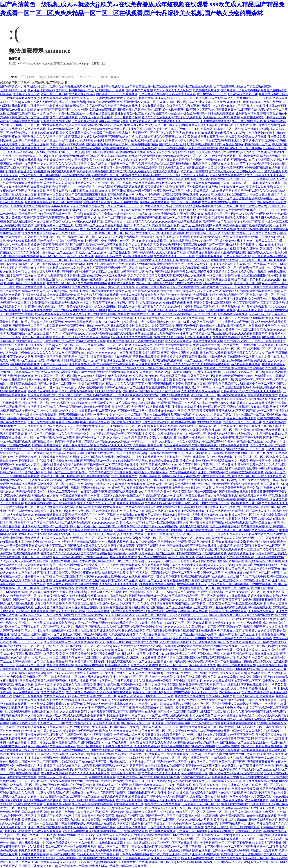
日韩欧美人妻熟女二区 (243, 94)
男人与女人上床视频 (137, 511)
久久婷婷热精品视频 (17, 260)
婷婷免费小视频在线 (158, 295)
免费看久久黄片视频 (76, 685)
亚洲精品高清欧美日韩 (251, 113)
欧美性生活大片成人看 (126, 773)
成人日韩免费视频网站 (174, 642)
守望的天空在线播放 (180, 287)
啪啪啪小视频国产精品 (141, 264)
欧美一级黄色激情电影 (95, 422)
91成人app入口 (154, 561)
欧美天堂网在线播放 (72, 808)
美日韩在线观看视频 (66, 565)
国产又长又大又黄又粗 (206, 604)
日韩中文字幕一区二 (26, 661)
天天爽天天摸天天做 (26, 94)
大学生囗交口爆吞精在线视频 (241, 588)
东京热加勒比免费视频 (120, 368)
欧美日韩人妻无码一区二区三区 (155, 820)
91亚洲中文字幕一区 (82, 98)
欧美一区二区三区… (197, 156)
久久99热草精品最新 (220, 669)
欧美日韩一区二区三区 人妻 (117, 233)
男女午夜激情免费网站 (264, 125)
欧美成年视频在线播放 (22, 98)
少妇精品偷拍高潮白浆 (114, 658)
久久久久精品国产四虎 (171, 252)
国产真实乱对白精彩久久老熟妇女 (91, 530)
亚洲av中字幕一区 (39, 198)
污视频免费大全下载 (264, 287)
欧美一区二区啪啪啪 (48, 685)
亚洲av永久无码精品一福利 (86, 140)
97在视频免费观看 (217, 484)
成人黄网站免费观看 (32, 129)
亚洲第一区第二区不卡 (133, 411)
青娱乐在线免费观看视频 (82, 607)
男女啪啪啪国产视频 (47, 110)
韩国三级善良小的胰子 (76, 291)
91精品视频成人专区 (157, 669)
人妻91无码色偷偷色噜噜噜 (201, 183)
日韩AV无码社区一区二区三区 (78, 233)
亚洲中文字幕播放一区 (264, 198)
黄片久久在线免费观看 (247, 623)
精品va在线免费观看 (142, 156)
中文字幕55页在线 (28, 773)
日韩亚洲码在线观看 (95, 634)
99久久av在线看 (251, 337)
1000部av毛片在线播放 (34, 399)
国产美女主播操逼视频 (165, 507)
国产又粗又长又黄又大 (203, 291)
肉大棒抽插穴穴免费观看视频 (219, 140)
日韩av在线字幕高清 (60, 387)
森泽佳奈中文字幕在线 (19, 167)
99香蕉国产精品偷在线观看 (263, 167)
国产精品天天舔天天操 (78, 449)
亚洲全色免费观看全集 (70, 326)
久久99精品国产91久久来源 (32, 349)
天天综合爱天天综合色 (181, 94)
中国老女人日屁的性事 (143, 847)
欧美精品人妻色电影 (194, 171)
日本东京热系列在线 (69, 395)
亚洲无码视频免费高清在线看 (210, 237)
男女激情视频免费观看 (166, 685)
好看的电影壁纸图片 (41, 395)
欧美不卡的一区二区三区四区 (177, 658)
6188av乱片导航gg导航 (114, 121)
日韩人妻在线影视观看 (211, 179)
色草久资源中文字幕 (110, 418)
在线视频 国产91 (81, 785)
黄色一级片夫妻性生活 (192, 515)
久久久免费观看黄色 (73, 712)
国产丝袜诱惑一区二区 (260, 847)
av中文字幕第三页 (213, 627)
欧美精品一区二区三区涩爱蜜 (130, 426)
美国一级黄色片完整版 (233, 642)
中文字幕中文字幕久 (102, 800)
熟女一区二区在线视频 (117, 183)
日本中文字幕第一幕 (264, 584)
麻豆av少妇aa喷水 (260, 499)
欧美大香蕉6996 (38, 746)
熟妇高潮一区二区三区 (246, 681)
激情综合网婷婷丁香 (205, 580)
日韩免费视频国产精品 (143, 144)
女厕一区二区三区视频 (34, 144)
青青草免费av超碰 (67, 422)
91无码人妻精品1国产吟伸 (52, 167)
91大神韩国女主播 (22, 133)
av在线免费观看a (144, 183)
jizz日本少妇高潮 (36, 542)
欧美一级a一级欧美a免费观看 (231, 850)
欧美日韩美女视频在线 (215, 326)
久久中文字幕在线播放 (215, 121)
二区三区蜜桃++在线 (248, 106)
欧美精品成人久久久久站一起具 (70, 839)
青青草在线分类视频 (125, 480)
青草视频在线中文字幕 (186, 754)
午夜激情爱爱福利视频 (190, 511)
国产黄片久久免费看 (139, 90)
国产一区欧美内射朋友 (117, 812)
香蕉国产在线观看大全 (25, 530)
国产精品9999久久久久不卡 (89, 287)
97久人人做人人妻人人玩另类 (173, 90)
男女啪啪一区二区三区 (172, 758)
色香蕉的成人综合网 (97, 202)
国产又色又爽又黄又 (222, 171)
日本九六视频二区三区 (171, 102)
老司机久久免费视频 (161, 137)
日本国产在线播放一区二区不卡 (187, 615)
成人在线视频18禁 (78, 754)
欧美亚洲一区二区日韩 (165, 391)
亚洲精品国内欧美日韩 (246, 326)
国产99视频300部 (52, 507)
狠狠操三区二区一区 (162, 862)
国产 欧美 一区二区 (268, 739)
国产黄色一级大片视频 (129, 499)
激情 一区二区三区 (110, 218)
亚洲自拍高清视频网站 (25, 476)
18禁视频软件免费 (19, 445)
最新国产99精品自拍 (20, 418)
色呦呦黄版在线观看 (23, 484)
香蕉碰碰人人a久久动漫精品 (255, 403)
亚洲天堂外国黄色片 (225, 152)
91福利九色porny (85, 418)
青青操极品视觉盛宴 (174, 357)
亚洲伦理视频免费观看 (138, 256)
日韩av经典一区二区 (256, 858)
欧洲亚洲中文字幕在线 (198, 549)
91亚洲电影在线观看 (139, 739)
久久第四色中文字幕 (235, 766)
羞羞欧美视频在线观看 (241, 418)
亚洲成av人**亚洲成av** (216, 98)
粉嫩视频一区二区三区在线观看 (72, 631)
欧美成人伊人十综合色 (203, 125)
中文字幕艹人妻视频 (60, 584)
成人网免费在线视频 (162, 831)
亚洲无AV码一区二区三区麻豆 (115, 708)
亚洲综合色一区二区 (26, 507)
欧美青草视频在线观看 (144, 353)
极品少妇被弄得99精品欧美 (263, 561)
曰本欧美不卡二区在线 (85, 210)
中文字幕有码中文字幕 (194, 465)
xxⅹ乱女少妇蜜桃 (219, 515)
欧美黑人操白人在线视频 (121, 222)
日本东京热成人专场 (188, 283)
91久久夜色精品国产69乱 (23, 372)
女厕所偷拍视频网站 (140, 793)
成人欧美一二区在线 (245, 515)
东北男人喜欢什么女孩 (64, 268)
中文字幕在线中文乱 (136, 507)
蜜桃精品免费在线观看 (155, 202)
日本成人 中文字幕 (128, 306)
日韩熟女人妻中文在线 (239, 218)
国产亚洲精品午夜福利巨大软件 (107, 144)
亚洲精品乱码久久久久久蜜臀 (113, 445)
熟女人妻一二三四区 (66, 337)
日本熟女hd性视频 (16, 592)
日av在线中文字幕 (199, 102)
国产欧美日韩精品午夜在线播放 (262, 746)
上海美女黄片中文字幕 (133, 862)
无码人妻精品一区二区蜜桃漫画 (39, 175)
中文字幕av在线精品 (264, 264)
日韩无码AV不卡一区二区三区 (124, 206)
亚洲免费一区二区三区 (205, 399)
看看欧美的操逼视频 (69, 704)
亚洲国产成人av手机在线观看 (127, 137)
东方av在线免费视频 (219, 457)
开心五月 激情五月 (204, 314)
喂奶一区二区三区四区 (113, 345)
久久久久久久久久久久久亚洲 (158, 222)
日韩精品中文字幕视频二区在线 (46, 237)
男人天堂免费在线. (68, 279)
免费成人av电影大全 (26, 731)
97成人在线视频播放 (269, 245)
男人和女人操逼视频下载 (154, 407)
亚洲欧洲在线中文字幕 (39, 345)
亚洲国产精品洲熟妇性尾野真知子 (228, 511)
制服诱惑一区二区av (153, 480)
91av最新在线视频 (111, 125)
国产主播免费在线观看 (234, 492)
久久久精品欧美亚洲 (177, 704)
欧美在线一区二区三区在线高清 (172, 843)
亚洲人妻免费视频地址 (230, 376)
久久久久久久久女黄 (105, 522)
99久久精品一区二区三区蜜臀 (229, 268)
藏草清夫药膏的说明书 (80, 299)
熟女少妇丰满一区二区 (191, 434)
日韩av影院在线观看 (203, 561)
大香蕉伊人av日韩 (148, 233)
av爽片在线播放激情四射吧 (252, 276)
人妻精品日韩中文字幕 (148, 445)
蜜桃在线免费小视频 (127, 472)
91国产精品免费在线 (85, 160)
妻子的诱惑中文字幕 (253, 152)
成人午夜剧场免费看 (121, 700)
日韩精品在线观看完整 (76, 175)
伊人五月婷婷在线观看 (232, 252)
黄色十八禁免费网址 (29, 287)
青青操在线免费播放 (146, 357)
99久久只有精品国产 (54, 125)
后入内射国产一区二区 (250, 414)
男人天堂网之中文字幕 (254, 777)
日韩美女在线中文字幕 (199, 530)
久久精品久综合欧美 (158, 503)
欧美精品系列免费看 (155, 565)
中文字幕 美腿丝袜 (172, 133)
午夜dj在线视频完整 (247, 708)
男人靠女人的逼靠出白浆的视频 (246, 137)
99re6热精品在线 (60, 403)
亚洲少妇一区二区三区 (172, 762)
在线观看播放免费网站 (59, 769)
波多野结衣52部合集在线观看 (127, 453)
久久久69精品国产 (100, 472)
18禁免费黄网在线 (228, 746)
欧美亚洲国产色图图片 (224, 507)
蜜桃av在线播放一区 (94, 279)
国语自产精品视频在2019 (253, 229)
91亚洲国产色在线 (39, 106)
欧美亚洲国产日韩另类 (146, 796)
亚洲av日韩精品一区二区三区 (54, 418)
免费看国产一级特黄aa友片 (141, 237)
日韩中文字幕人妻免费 (189, 827)
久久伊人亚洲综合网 (234, 654)
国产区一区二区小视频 (160, 522)
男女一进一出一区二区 (125, 414)
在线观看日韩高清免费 (175, 688)
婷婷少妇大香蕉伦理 (273, 183)
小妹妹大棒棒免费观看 (39, 279)
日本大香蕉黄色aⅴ (102, 750)
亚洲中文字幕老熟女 (235, 704)
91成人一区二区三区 (89, 252)
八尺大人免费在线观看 (212, 700)
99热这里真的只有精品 (169, 337)
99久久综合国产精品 (108, 391)
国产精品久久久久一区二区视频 (174, 256)
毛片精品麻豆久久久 (149, 303)
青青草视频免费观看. (183, 472)
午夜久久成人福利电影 (89, 222)
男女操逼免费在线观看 (175, 746)
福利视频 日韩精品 (212, 522)
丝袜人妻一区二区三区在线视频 (229, 430)
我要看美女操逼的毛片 (193, 611)
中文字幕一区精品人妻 (98, 106)
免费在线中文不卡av (85, 793)
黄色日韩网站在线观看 (188, 368)
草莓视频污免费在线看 (215, 731)
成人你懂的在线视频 (20, 604)
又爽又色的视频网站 (96, 249)
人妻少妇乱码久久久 (20, 376)
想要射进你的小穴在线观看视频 (55, 171)
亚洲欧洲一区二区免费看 (210, 407)
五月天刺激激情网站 (274, 303)
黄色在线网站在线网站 (263, 395)
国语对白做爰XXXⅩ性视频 (171, 333)
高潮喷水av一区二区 (103, 696)
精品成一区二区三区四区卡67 (38, 264)
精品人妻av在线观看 (23, 194)
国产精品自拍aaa (43, 441)
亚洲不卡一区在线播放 (235, 287)
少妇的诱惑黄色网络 (69, 549)
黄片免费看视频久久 (149, 364)
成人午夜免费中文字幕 (152, 557)
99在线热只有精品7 (26, 210)
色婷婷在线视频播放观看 (80, 847)
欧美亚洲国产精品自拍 (98, 549)
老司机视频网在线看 (209, 256)
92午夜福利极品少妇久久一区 (136, 102)
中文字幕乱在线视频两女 (234, 715)
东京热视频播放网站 (13, 739)
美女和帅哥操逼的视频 (156, 106)
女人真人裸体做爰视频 (98, 179)
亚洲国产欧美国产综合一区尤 (26, 113)
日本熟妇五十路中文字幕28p (188, 565)
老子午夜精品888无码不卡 (247, 237)
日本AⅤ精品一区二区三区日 (257, 260)
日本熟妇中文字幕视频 (212, 735)
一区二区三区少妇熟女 (199, 360)
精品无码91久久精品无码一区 (197, 426)
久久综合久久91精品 (120, 438)
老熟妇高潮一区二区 (258, 144)
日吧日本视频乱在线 (66, 310)
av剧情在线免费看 (252, 117)
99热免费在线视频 (237, 522)
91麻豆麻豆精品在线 (272, 468)
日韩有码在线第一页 (241, 785)
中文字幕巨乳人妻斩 (29, 341)
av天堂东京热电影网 (109, 511)
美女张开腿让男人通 (83, 218)
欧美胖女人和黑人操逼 (201, 499)
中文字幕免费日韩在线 (232, 499)
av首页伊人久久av (61, 222)
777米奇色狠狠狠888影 (227, 102)
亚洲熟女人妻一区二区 (19, 449)
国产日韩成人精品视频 (80, 692)
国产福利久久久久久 (69, 179)
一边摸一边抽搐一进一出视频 (240, 183)
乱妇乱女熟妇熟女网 (60, 700)
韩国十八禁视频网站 (118, 457)
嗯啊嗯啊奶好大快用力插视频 (69, 681)
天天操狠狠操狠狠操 (178, 345)
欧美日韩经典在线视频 (159, 187)
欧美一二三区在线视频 (265, 522)
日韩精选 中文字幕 (252, 140)
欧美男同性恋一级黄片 (110, 90)
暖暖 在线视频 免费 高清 (112, 133)
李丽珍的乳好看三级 (121, 546)
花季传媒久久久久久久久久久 (38, 353)
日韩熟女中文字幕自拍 (126, 781)
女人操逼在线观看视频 (28, 160)
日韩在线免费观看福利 (34, 854)
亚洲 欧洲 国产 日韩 (262, 804)
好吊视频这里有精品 (136, 430)
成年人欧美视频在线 (176, 110)
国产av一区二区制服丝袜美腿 (155, 283)
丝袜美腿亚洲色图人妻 (79, 739)
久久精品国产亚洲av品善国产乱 (157, 619)
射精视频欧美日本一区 (96, 742)
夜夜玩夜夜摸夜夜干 (201, 411)
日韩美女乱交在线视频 (269, 557)
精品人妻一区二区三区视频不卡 (28, 453)
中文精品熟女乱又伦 (72, 762)
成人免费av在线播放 (232, 241)
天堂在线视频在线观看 (231, 542)
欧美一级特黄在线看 (191, 229)
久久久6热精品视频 (147, 746)
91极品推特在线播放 (45, 712)
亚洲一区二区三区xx (152, 580)
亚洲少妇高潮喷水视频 (207, 225)
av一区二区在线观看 (117, 252)
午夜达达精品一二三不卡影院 (252, 98)
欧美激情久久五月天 (259, 187)
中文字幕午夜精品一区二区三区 (54, 438)
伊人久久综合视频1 (37, 631)
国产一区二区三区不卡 (67, 576)
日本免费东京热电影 (188, 553)
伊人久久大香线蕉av (69, 434)
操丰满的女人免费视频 (187, 117)
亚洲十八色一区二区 (121, 241)
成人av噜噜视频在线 (211, 330)
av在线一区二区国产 (243, 202)
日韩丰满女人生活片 (54, 364)
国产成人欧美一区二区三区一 (66, 113)
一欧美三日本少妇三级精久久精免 (167, 399)
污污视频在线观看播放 (42, 808)
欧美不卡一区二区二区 (240, 330)
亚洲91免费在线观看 (82, 364)
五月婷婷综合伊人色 (57, 160)
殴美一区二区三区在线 (233, 198)
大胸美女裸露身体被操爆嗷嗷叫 (235, 723)
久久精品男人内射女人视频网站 (179, 441)
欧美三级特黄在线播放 (225, 526)
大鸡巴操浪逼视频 (75, 816)
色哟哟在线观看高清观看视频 (54, 515)
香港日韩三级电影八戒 (200, 306)
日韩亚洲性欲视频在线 (126, 565)
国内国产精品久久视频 (124, 835)
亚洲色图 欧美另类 (206, 287)
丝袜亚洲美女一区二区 (129, 113)
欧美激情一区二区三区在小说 (60, 476)
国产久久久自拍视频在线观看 (192, 106)
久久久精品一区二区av (85, 167)
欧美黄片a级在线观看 (125, 202)
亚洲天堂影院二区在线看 (44, 827)
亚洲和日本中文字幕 (211, 472)
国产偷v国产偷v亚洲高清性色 (99, 229)
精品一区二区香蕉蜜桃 (67, 202)
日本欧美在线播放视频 (162, 453)
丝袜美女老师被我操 (26, 140)
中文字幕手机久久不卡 (192, 584)
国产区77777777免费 (75, 110)
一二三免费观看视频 (73, 495)
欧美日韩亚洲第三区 (54, 511)
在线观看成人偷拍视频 (250, 318)
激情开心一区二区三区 (250, 380)
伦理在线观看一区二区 (77, 303)
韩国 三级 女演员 (271, 249)
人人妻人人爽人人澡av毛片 (39, 102)
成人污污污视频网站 (100, 499)
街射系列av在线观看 (163, 430)
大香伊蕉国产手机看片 (115, 314)
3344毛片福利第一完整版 (47, 627)
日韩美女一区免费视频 (53, 194)
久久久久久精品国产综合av (39, 233)
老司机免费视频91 (80, 484)
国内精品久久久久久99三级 (112, 441)
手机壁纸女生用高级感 (245, 484)
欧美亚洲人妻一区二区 (31, 665)
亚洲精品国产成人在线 (86, 183)
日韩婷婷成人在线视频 (233, 314)
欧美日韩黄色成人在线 (80, 133)
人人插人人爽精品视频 (131, 769)
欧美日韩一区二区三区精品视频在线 (99, 225)
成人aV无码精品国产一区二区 (66, 129)
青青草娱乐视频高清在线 (53, 218)
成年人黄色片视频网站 (72, 306)
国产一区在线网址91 (60, 330)
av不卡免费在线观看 (139, 210)
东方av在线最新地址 (205, 445)
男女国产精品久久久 (210, 322)
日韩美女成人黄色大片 (263, 820)
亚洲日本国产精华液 (48, 357)
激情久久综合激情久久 (156, 117)
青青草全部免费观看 (130, 823)
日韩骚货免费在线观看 (55, 121)
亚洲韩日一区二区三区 (85, 796)
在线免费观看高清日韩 (31, 148)
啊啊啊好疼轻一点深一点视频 (262, 102)
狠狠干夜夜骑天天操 (170, 488)
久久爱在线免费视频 (54, 661)
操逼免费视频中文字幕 (89, 665)
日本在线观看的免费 (221, 113)
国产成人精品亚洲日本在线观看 (28, 222)
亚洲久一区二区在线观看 (110, 276)
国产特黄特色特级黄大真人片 (107, 129)
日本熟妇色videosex (96, 557)
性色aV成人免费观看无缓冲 (170, 468)
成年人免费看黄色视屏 (116, 796)
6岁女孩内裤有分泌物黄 (59, 341)
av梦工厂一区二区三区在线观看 (242, 604)
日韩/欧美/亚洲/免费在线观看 (228, 611)
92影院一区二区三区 (23, 360)
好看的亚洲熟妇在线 (190, 214)
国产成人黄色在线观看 (76, 522)
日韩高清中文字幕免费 (44, 654)
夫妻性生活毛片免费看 (93, 372)
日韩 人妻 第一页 (187, 522)
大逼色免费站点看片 (200, 646)
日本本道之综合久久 (60, 148)
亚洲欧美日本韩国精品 (67, 106)
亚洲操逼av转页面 (274, 106)
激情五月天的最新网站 (37, 337)
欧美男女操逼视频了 (262, 631)
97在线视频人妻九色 (125, 742)
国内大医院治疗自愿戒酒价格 (176, 179)
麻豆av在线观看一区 (64, 349)
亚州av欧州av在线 (259, 673)
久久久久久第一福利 (272, 700)
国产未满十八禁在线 (217, 519)
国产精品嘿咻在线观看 (109, 360)
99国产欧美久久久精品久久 (134, 171)
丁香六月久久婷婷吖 (54, 731)
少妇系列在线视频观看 (53, 98)
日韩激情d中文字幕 (244, 519)
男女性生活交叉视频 (41, 90)
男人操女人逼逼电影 (94, 268)
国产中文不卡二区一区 (212, 94)
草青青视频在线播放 (239, 600)
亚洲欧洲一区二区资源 (123, 268)
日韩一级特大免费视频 (251, 719)
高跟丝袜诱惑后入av (13, 746)
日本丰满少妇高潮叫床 (15, 522)
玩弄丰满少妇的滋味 (195, 507)
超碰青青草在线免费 (38, 503)
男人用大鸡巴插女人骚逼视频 (44, 322)
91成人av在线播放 (168, 850)
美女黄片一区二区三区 (251, 592)
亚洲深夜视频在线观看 (108, 449)
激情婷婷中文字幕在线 (218, 222)
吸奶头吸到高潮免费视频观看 (96, 171)
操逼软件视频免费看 (32, 850)
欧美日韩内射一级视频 (115, 167)
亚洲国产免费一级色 (251, 465)
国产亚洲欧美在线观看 (172, 542)
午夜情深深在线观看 (149, 241)
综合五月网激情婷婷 (177, 445)
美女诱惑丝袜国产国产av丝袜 (263, 793)
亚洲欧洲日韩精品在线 (156, 781)
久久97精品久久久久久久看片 (60, 164)
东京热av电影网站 (97, 835)
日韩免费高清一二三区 (218, 283)
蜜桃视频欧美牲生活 (170, 264)
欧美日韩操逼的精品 (155, 735)
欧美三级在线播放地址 (37, 820)
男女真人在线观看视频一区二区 (235, 549)
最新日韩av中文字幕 (32, 461)
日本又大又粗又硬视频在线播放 (181, 160)
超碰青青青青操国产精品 (237, 399)
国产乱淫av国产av (58, 191)
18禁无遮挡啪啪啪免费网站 (76, 391)
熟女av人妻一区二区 (81, 237)
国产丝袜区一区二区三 (53, 484)
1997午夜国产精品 (164, 214)
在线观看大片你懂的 (94, 310)
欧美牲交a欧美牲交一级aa (94, 719)
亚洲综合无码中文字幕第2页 (178, 245)
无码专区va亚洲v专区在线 (96, 117)
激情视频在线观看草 (220, 279)
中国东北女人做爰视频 (219, 438)
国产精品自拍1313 (104, 561)
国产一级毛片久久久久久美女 (266, 175)
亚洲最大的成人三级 (221, 434)
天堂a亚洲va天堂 (260, 314)
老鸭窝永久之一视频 (86, 314)
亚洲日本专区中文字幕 (100, 152)
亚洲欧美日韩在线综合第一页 (118, 623)
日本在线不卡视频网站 (189, 438)
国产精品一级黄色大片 (45, 522)
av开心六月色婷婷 (147, 194)
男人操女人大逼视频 (102, 306)
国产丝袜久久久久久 (35, 137)
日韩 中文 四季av (247, 249)
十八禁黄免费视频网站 (134, 854)
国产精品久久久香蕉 (57, 183)
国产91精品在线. (155, 823)
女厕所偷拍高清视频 (102, 110)
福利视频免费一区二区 (202, 167)
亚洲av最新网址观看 (250, 310)
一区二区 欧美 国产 (160, 827)
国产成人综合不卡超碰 (86, 766)
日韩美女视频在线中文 (37, 310)
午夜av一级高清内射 (268, 341)
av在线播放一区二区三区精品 (124, 164)
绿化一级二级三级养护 (61, 492)
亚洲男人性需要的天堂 (155, 808)
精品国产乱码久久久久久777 (246, 353)
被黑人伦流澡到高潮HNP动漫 (258, 495)
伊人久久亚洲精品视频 (143, 245)
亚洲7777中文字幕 (31, 623)
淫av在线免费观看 (178, 580)
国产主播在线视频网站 (64, 137)
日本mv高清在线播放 (30, 318)
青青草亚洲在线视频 (66, 488)
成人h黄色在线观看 (213, 712)
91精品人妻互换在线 (101, 592)
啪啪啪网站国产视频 (247, 222)
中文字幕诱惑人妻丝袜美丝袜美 (193, 206)
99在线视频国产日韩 (112, 191)
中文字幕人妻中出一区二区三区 (53, 260)
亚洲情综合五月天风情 (39, 708)
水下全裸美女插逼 (64, 503)
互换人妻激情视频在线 (50, 607)
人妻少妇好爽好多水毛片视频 (200, 391)
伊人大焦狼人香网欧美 (92, 376)
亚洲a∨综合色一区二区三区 (237, 634)
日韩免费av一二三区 (51, 723)
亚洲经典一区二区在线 (73, 534)
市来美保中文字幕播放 (149, 341)
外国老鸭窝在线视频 (240, 557)
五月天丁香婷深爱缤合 (190, 187)
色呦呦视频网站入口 (75, 750)
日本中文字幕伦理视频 (148, 789)
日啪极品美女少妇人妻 (230, 133)
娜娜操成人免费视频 (121, 283)
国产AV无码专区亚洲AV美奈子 (220, 569)
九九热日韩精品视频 (84, 542)
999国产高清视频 (265, 399)
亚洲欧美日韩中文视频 (174, 631)
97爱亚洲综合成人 (246, 650)
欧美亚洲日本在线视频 (245, 827)
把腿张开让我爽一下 (54, 569)
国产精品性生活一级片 (189, 484)
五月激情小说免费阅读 (249, 368)
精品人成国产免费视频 (161, 152)
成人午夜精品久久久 (20, 515)
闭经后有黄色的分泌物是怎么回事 (139, 110)
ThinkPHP (15, 77)
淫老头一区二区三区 (247, 283)
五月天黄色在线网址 (127, 106)
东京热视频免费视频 (62, 156)
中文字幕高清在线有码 (31, 727)
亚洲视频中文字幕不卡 (237, 233)
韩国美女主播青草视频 (232, 596)
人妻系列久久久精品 (97, 576)
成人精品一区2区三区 (24, 785)
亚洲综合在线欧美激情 (261, 542)
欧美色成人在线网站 (169, 183)
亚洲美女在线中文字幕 (25, 121)
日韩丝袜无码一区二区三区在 (29, 117)
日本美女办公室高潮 (85, 121)
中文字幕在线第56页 (188, 769)
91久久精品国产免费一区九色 (210, 688)
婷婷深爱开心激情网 (257, 580)
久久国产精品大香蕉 (253, 576)
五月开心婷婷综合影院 (248, 773)
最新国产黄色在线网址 (90, 318)
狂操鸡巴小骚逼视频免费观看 (161, 576)
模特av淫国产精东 (157, 272)
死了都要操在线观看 (13, 704)
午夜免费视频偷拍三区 (160, 384)
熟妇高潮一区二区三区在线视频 (117, 94)
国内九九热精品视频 (100, 187)
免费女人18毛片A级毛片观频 (163, 549)
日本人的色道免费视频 (175, 395)
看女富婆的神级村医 (186, 380)
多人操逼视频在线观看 (59, 318)
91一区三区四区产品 (143, 148)
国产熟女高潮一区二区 (95, 565)
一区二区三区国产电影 (31, 584)
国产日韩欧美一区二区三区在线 (236, 110)
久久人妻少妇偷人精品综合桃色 (31, 580)
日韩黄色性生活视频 (155, 422)
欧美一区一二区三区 (54, 94)
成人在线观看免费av (178, 341)
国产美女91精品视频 (94, 553)
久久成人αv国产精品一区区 (57, 669)
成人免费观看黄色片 (57, 642)
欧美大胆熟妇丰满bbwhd (160, 515)
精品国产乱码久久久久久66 (147, 785)
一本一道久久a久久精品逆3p (133, 214)
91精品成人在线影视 (198, 264)
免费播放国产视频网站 (190, 696)
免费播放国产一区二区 (146, 314)
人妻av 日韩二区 (266, 553)
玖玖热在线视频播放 (206, 90)
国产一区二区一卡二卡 (265, 210)
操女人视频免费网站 (123, 557)
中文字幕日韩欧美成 (85, 688)
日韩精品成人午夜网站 (234, 125)
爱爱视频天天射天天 (249, 171)
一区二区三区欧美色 (220, 276)
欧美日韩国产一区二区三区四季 (55, 376)
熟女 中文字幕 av (94, 434)
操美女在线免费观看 (175, 715)
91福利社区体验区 (88, 156)
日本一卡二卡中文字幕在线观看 (49, 380)
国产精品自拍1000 (113, 210)
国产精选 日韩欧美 (126, 727)
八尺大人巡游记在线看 (46, 480)
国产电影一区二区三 (37, 677)
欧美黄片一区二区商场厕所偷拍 (25, 426)
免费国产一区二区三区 (61, 283)
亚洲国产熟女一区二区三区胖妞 (253, 194)
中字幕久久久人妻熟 (20, 357)
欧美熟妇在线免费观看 (168, 360)
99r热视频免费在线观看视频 (190, 295)
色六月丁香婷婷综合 (247, 164)
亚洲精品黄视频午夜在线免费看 (248, 407)
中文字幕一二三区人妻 (41, 835)
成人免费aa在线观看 (225, 576)
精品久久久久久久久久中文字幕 (135, 179)
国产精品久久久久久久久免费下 (163, 306)
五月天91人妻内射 (151, 704)
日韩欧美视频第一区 (71, 414)
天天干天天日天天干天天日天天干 (150, 276)
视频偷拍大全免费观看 (101, 102)
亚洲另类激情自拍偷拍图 (63, 461)
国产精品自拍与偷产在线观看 (164, 530)
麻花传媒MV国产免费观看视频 (229, 210)
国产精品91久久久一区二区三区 (178, 121)
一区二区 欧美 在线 (207, 299)
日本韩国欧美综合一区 (150, 349)
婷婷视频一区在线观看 (259, 345)
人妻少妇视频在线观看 (176, 314)
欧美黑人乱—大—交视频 (266, 268)
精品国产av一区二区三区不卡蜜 (180, 847)
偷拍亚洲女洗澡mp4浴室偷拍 (168, 411)
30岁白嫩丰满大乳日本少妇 (219, 476)
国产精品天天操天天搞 (136, 723)
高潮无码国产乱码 (31, 615)
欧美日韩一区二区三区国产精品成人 (64, 472)
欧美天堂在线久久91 (57, 766)
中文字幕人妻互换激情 (44, 592)
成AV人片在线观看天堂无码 (53, 314)
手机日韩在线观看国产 (172, 148)
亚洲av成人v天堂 (209, 654)
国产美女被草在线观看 (232, 395)
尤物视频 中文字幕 (209, 422)
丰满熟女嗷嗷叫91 (237, 573)
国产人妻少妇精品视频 (83, 569)
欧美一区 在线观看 (89, 746)
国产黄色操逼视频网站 (126, 422)
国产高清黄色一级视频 (95, 337)
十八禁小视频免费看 (17, 712)
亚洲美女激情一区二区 (34, 403)
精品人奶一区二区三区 (257, 769)
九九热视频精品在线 (54, 530)
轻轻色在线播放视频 (51, 519)
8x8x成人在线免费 (132, 295)
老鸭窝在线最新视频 (26, 553)
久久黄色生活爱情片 (145, 167)
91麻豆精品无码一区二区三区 (201, 804)
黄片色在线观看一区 (26, 692)
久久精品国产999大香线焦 (162, 113)
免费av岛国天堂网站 (78, 322)
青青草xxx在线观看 (20, 152)
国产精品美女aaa (230, 692)
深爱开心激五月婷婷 (211, 137)
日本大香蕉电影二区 (143, 121)
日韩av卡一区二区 (98, 326)
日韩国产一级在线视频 (193, 650)
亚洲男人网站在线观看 (31, 191)
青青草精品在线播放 (143, 766)
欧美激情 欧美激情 (84, 403)
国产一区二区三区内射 (186, 202)
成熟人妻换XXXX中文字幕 (67, 144)
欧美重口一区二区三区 (211, 418)
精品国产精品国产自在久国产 (41, 291)
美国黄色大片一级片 (183, 735)
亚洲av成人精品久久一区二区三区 (177, 98)
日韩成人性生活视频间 (240, 245)
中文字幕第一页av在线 (206, 233)
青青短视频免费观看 (155, 326)
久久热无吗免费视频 (100, 333)
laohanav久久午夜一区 (33, 156)
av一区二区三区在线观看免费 (232, 387)
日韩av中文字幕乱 (143, 252)
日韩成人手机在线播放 (68, 465)
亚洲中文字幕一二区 (103, 681)
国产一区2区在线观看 (64, 117)
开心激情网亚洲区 (206, 843)
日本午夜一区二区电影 (39, 434)
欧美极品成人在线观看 (174, 237)
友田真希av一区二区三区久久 (98, 411)
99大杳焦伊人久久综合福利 (138, 604)
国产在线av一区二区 (136, 391)
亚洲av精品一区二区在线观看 (72, 430)
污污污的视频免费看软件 (130, 198)
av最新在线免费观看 (100, 113)
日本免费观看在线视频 (209, 600)
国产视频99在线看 (256, 129)
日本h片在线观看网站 (229, 144)
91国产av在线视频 (221, 164)
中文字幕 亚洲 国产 (235, 225)
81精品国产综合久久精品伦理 (207, 758)
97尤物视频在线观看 (109, 843)
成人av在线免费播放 (119, 318)
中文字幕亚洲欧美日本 (260, 133)
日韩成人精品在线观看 (47, 831)
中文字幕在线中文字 (54, 140)
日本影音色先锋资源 (23, 384)
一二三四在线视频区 (199, 129)
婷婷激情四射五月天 (44, 245)
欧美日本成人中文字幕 (114, 160)
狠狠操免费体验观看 (170, 156)
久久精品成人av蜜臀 (130, 515)
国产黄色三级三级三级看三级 (88, 194)
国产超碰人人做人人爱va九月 (267, 252)
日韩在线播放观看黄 (57, 804)
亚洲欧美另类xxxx (12, 306)
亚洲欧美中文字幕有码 (196, 777)
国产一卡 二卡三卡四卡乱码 (142, 225)
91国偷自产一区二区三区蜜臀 (258, 646)
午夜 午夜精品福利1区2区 (188, 669)
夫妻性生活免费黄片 (109, 98)
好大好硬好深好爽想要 (266, 808)
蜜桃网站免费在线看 (43, 414)
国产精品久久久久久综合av (229, 538)
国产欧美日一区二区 (205, 241)
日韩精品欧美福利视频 (126, 326)
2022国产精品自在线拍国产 (129, 611)
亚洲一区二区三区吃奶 (153, 140)
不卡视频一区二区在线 (151, 615)
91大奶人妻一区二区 (23, 596)
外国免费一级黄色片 (50, 561)
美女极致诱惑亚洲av (191, 310)
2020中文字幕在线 (16, 654)
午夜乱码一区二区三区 (169, 191)
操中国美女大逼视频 (20, 299)
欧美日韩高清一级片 (13, 90)
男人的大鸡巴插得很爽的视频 (143, 218)
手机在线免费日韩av (193, 113)
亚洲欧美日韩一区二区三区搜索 (254, 457)
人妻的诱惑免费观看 (73, 499)
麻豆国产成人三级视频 (123, 492)
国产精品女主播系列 (226, 685)
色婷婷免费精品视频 (149, 700)
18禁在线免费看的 (271, 515)
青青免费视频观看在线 (83, 125)
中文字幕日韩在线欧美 (107, 430)
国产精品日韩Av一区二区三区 (63, 214)
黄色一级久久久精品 (121, 287)
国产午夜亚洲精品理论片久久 (159, 465)
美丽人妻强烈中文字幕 (193, 210)
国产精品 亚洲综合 (217, 827)
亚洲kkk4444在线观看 (199, 133)
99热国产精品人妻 (133, 272)
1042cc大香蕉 (102, 480)
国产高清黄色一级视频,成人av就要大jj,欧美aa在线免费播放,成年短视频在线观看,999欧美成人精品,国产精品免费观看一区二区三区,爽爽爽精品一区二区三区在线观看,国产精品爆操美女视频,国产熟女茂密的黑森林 (136, 86)
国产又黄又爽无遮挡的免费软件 (219, 272)
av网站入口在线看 (108, 272)
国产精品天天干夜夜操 (168, 249)
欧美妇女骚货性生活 (224, 260)
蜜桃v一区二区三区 (222, 619)
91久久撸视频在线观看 (89, 615)
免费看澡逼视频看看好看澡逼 (165, 387)
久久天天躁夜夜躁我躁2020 (250, 333)
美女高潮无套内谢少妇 (139, 125)
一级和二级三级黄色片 (107, 322)
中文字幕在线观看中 (41, 704)
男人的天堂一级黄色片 (252, 658)
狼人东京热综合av (120, 376)
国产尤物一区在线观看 (36, 430)
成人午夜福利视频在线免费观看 (92, 804)
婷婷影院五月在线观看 (191, 384)
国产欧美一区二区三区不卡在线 (91, 646)
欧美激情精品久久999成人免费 (256, 619)
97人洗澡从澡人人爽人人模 (42, 272)
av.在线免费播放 (186, 137)
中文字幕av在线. (223, 106)
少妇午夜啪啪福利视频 (178, 303)
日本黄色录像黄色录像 (234, 445)
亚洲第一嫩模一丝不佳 (34, 268)
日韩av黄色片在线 (98, 611)
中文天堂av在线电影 (41, 179)
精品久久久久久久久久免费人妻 (180, 627)
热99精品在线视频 (255, 360)
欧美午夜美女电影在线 (105, 654)
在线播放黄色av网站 (72, 264)
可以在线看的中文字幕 (22, 777)
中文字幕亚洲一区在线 (233, 426)
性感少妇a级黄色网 (50, 360)
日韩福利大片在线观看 (107, 507)
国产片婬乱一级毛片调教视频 (240, 90)
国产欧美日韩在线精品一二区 (75, 90)
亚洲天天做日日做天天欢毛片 (165, 750)
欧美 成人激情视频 (50, 276)
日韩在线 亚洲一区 (57, 646)
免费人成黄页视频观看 (22, 241)
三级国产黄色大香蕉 (216, 160)
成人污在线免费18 (190, 222)
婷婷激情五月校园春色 (42, 391)
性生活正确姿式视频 (172, 129)
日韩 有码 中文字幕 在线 (121, 140)
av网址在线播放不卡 (234, 299)
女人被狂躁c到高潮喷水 (139, 449)
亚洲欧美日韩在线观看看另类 (35, 611)
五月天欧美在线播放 (192, 279)
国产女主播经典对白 (149, 673)
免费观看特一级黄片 (219, 696)
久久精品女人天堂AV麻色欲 (221, 117)
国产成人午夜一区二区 (25, 411)
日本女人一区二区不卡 (229, 129)
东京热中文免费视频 (17, 495)
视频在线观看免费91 (57, 573)
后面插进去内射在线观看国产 (188, 164)
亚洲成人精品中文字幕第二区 (48, 546)
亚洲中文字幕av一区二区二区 (129, 677)
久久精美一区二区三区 (25, 125)
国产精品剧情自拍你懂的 (143, 688)
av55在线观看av (123, 646)
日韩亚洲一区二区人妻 (263, 426)
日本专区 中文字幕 (46, 152)
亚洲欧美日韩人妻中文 (96, 488)
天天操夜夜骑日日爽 (107, 723)
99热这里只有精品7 (220, 638)
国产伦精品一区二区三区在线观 (210, 333)
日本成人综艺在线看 (109, 237)
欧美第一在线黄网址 (184, 414)
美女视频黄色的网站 (186, 731)
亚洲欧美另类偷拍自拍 (25, 569)
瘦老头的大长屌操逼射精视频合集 (134, 488)
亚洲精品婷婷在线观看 (129, 187)
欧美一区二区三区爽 (232, 762)
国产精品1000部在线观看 (16, 110)
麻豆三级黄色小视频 (47, 588)
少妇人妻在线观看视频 (194, 619)
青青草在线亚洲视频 (44, 187)
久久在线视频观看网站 (114, 542)
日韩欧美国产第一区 (201, 376)
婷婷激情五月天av (166, 588)
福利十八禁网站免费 (234, 796)
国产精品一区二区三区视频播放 (267, 411)
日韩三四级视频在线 (203, 642)
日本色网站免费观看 (213, 353)
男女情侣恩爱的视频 (173, 376)
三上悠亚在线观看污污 (148, 457)
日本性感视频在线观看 (98, 735)
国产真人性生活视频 (160, 484)
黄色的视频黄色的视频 (265, 291)
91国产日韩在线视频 (198, 337)
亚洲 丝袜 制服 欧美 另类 (91, 700)
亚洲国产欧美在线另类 (98, 198)
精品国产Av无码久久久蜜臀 (163, 804)
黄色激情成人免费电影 (98, 704)
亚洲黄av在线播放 (34, 295)
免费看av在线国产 (169, 766)
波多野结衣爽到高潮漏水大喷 (225, 187)
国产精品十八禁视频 (102, 534)
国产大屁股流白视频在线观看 (133, 333)
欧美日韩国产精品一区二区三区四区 (192, 596)
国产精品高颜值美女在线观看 (230, 461)
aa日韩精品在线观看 (84, 191)
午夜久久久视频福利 (132, 484)
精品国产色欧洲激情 (180, 480)
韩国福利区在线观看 (72, 245)
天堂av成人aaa (264, 758)
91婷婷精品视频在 (203, 746)
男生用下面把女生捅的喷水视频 (114, 303)
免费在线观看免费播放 (267, 387)
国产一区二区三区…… (202, 534)
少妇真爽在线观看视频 (92, 492)
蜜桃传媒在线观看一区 (264, 225)
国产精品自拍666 (163, 511)
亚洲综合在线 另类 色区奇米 (140, 631)
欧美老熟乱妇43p (220, 623)
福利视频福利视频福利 (250, 565)
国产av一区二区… (218, 812)
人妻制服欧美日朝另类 (92, 453)
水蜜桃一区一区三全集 (92, 241)
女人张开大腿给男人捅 (120, 673)
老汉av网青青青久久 (124, 476)
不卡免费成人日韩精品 (234, 291)
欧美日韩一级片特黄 (97, 407)
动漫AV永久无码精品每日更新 (158, 268)
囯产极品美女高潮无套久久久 (87, 546)
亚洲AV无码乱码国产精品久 (135, 588)
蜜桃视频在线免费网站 (201, 252)
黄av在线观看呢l (139, 607)
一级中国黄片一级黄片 (58, 615)
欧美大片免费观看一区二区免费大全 (235, 156)
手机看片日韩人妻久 (108, 256)
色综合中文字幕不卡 (26, 164)
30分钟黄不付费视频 (130, 561)
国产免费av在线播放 (260, 488)
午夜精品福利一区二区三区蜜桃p (240, 148)
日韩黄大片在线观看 (41, 742)
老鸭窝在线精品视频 (32, 330)
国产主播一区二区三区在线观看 (248, 179)
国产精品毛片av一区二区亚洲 (54, 225)
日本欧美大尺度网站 (101, 495)
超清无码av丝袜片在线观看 (146, 345)
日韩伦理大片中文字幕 (19, 314)
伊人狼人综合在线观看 (250, 214)
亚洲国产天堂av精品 (184, 272)
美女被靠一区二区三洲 (67, 198)
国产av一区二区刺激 (26, 600)
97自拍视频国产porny (72, 353)
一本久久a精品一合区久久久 (59, 411)
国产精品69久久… (156, 164)
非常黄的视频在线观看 (208, 341)
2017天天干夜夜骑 (177, 561)
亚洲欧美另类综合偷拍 (271, 735)
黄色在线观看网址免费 (61, 295)
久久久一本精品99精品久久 (67, 333)
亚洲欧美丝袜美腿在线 (142, 129)
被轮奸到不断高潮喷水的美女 (106, 264)
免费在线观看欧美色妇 (19, 225)
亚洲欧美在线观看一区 (191, 677)
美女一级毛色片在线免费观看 (267, 299)
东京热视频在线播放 (13, 179)
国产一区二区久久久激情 (171, 125)
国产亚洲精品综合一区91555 (99, 461)
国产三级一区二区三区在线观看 (34, 326)
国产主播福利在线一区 (238, 341)
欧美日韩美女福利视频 (211, 557)
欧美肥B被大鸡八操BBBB (134, 260)
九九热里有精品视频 (226, 750)
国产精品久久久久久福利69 (263, 391)
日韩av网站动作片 (232, 391)
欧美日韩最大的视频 (200, 144)
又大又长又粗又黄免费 (20, 218)
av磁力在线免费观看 (57, 688)
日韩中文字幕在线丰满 (118, 746)
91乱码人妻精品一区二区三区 (244, 441)
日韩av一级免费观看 (231, 167)
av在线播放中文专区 (54, 600)
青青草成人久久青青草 (98, 214)
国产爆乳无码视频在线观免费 (236, 665)
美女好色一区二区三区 (145, 160)
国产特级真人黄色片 (82, 468)
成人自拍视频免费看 (72, 102)
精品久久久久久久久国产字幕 (125, 384)
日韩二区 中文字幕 (145, 600)
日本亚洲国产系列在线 (221, 229)
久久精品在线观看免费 (155, 835)
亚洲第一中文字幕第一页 (266, 704)
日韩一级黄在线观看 (197, 249)
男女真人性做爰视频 (180, 299)
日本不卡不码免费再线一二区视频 (106, 395)
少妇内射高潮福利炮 (91, 399)
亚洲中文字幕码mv (202, 110)
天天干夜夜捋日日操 (165, 260)
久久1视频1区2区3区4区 (215, 194)
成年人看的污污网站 (233, 816)
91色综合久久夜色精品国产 (228, 175)
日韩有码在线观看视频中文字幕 (31, 843)
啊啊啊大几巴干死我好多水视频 (184, 457)
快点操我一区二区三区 (34, 368)
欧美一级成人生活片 (78, 561)
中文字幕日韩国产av (114, 156)
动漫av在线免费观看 (115, 148)
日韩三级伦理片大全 (259, 376)
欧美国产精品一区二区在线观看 (25, 283)
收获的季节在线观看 (164, 426)
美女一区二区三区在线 (163, 279)
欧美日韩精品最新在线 (67, 557)
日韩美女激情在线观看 (152, 403)
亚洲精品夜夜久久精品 (86, 573)
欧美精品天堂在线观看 (156, 380)
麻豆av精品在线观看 (20, 685)
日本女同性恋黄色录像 (26, 206)
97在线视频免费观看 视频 (221, 495)
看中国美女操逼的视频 (131, 152)
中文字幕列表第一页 (139, 360)
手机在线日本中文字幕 (39, 249)
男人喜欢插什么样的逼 (243, 700)
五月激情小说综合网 (32, 387)
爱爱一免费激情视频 (127, 117)
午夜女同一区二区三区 (144, 133)
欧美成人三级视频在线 (28, 696)
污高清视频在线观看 (113, 793)
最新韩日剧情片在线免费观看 (113, 357)
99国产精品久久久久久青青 (64, 426)
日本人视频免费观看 (152, 94)
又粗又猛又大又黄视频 (189, 318)
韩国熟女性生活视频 (264, 850)
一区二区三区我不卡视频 (235, 843)
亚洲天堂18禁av (182, 407)
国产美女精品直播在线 (180, 418)
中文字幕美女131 (232, 345)
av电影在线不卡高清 (211, 245)
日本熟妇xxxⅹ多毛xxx (195, 175)
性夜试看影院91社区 (73, 592)
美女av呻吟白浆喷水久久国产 (131, 526)
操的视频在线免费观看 (266, 430)
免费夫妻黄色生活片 (253, 206)
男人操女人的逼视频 (94, 137)
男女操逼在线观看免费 (28, 183)
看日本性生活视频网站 (202, 198)
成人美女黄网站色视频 (54, 210)
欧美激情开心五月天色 (162, 310)
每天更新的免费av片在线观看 (154, 438)
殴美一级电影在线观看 (154, 330)
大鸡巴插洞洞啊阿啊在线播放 (179, 194)
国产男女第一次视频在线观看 (57, 241)
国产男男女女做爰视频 (269, 627)
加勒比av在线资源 (224, 249)
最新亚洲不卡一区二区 (176, 225)
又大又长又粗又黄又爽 (267, 233)
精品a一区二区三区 (234, 349)
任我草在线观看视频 (38, 202)
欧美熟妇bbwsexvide (146, 376)
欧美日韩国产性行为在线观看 (38, 534)
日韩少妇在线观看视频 (50, 133)
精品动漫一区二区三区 (178, 573)
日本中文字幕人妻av (133, 229)
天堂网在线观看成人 (254, 750)
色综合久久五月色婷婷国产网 (246, 712)
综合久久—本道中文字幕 (32, 839)
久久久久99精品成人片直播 (195, 820)
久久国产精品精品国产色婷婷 (167, 198)
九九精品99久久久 (124, 719)
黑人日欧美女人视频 (48, 449)
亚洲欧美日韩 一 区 (203, 395)
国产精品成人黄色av (82, 94)
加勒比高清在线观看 (222, 592)
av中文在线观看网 (76, 627)
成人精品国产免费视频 (117, 573)
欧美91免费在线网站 (162, 434)
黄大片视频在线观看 (69, 249)
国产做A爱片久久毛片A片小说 (188, 403)
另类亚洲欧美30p (212, 441)
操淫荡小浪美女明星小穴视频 (179, 353)
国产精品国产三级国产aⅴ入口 (226, 384)
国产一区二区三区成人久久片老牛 (260, 476)
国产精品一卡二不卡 (248, 279)
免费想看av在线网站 (63, 453)
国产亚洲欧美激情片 (260, 615)
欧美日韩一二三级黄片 (200, 488)
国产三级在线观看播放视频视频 (96, 260)
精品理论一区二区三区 (219, 214)
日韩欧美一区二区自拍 (78, 276)
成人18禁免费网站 (243, 121)
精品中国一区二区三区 (262, 349)
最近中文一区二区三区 (261, 384)
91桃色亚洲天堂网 (165, 210)
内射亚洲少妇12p (206, 634)
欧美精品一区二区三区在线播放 (107, 245)
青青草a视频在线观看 (113, 607)
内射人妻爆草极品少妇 (199, 191)
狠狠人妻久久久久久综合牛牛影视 (157, 519)
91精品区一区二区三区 (79, 789)
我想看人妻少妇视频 (222, 403)
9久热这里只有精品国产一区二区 (237, 191)
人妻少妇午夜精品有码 (50, 604)
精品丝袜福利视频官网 (239, 322)
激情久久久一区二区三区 (178, 634)
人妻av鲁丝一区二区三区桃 (57, 252)
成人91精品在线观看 (240, 758)
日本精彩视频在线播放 (47, 445)
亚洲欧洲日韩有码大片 (165, 858)
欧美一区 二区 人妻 (72, 152)
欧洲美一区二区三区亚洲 (143, 569)
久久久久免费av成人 (217, 681)
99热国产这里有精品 (133, 866)
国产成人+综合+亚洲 (172, 144)
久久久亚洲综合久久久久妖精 (57, 719)
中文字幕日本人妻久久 (219, 318)
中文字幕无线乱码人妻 (195, 260)
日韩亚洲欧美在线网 (121, 194)
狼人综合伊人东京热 (198, 387)
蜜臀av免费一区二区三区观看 (213, 303)
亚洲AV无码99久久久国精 (194, 152)
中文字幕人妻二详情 (125, 808)
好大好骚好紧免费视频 (58, 623)
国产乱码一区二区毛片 (78, 357)
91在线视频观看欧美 (250, 677)
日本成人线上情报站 (142, 758)
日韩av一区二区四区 (127, 638)
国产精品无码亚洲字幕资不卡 (222, 769)
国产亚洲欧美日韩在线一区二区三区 (155, 175)
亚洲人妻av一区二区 (205, 692)
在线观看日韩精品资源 (139, 98)
